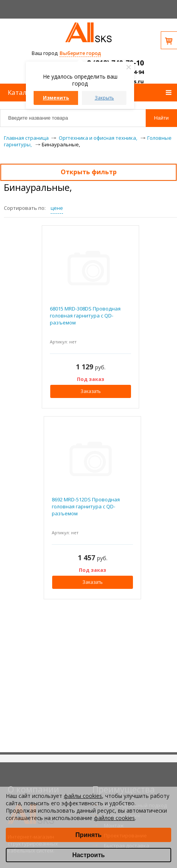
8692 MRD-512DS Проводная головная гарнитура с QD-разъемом (86, 506)
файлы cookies (83, 796)
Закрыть (104, 98)
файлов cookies (114, 818)
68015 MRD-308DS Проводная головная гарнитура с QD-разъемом (85, 316)
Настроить (88, 855)
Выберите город (80, 53)
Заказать (91, 391)
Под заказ (91, 379)
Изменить (56, 98)
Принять (88, 835)
